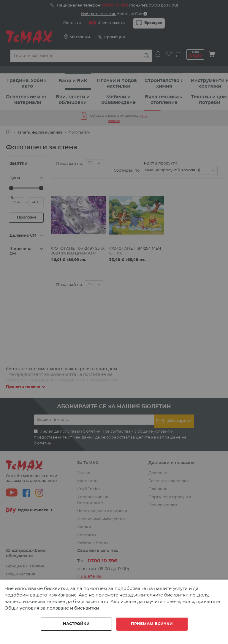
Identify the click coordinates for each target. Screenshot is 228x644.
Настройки (76, 624)
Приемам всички (152, 624)
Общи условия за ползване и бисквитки (52, 608)
